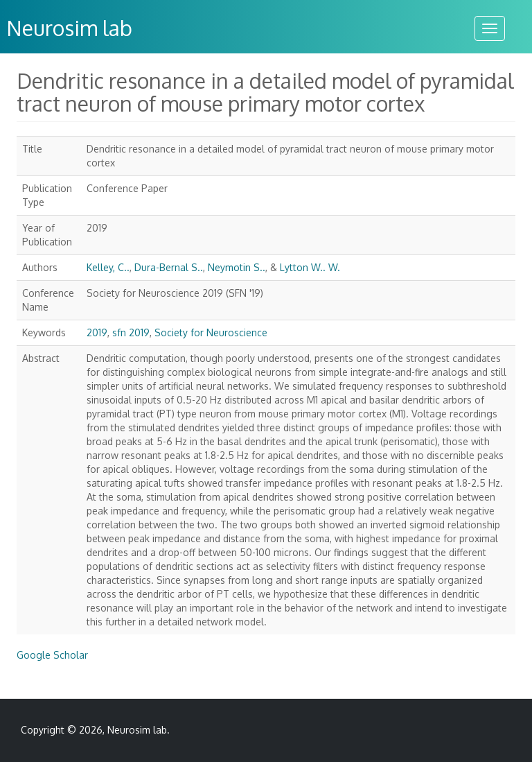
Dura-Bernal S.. (169, 267)
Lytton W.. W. (310, 267)
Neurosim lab (137, 730)
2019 (97, 332)
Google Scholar (52, 655)
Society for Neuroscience (211, 332)
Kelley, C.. (108, 267)
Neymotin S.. (237, 267)
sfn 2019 (131, 332)
